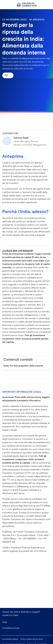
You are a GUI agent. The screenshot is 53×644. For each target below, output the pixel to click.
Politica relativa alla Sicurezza (32, 639)
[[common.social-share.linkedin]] (9, 350)
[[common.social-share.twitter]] (14, 350)
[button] (26, 628)
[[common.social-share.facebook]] (5, 350)
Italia (5, 622)
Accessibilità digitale (10, 639)
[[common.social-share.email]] (18, 350)
